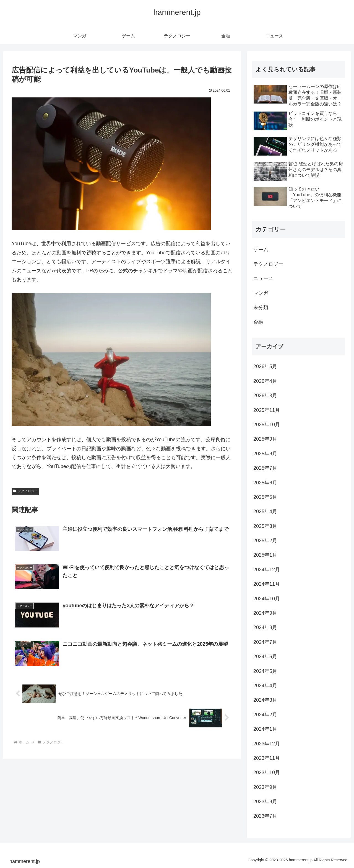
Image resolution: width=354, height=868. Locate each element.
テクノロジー (25, 491)
